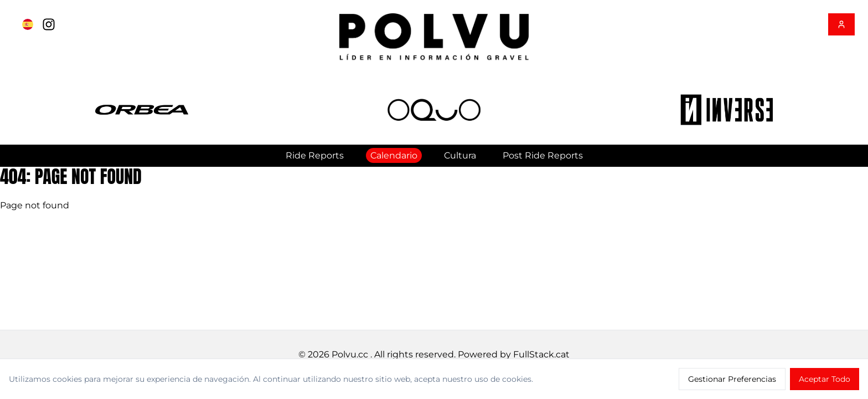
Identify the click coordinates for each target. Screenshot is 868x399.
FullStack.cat (541, 354)
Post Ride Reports (543, 155)
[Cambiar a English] (28, 24)
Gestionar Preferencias (732, 379)
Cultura (460, 155)
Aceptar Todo (825, 379)
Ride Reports (315, 155)
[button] (142, 110)
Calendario (394, 155)
